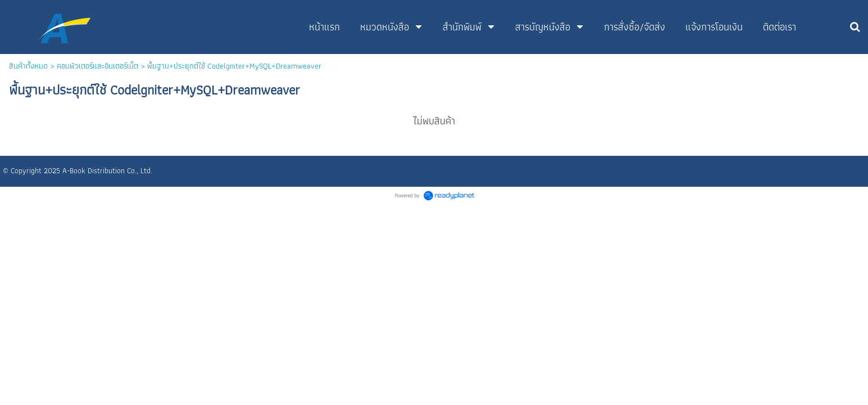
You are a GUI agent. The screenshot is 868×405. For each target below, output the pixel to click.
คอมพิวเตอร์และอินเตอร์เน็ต (97, 66)
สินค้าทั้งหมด (28, 66)
